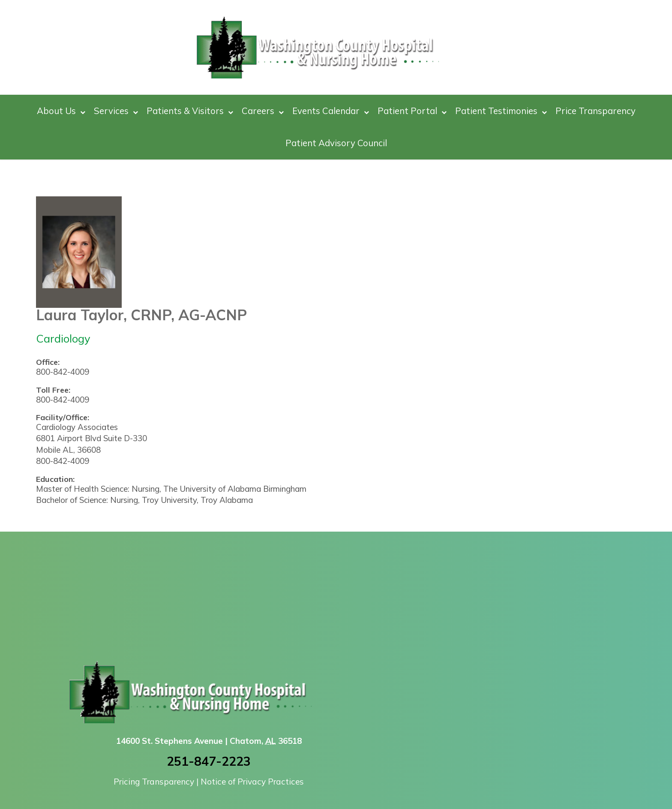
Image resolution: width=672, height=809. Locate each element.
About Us (61, 111)
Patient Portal (412, 111)
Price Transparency (595, 111)
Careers (263, 111)
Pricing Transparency (154, 782)
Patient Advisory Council (336, 143)
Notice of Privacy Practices (252, 782)
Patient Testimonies (501, 111)
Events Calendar (331, 111)
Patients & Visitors (190, 111)
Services (116, 111)
